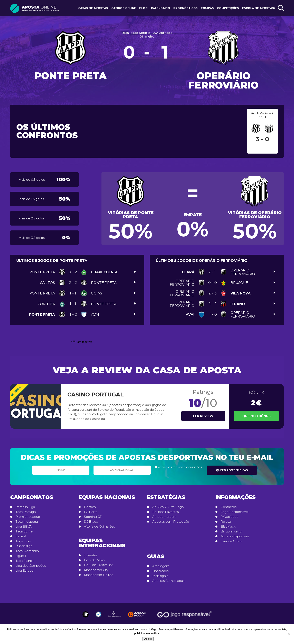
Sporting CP (93, 517)
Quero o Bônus (256, 416)
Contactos (229, 507)
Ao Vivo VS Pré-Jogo (168, 507)
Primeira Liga (25, 507)
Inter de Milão (94, 560)
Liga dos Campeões (31, 566)
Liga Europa (24, 571)
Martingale (160, 576)
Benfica (90, 507)
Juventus (91, 555)
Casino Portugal (96, 394)
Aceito (148, 639)
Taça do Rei (24, 531)
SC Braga (91, 522)
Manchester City (96, 570)
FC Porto (91, 512)
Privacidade (230, 517)
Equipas (207, 8)
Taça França (24, 561)
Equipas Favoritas (165, 512)
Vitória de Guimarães (99, 527)
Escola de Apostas (258, 8)
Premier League (28, 517)
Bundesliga (24, 546)
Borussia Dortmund (99, 565)
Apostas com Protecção (171, 522)
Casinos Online (124, 8)
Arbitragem (161, 566)
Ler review (203, 416)
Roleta (226, 522)
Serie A (21, 536)
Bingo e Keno (231, 531)
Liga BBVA (24, 527)
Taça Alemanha (27, 551)
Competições (228, 8)
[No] (289, 634)
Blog (143, 8)
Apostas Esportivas (235, 536)
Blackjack (228, 527)
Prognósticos (185, 8)
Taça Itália (23, 541)
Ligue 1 (21, 556)
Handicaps (160, 571)
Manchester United (99, 575)
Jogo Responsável (235, 512)
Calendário (160, 8)
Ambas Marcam (164, 517)
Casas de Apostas (93, 8)
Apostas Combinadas (168, 581)
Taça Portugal (26, 512)
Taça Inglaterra (27, 522)
